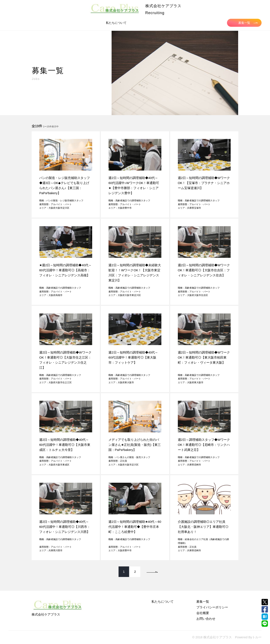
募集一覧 (248, 23)
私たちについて (116, 23)
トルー (257, 637)
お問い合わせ (206, 619)
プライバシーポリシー (212, 607)
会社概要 (203, 613)
